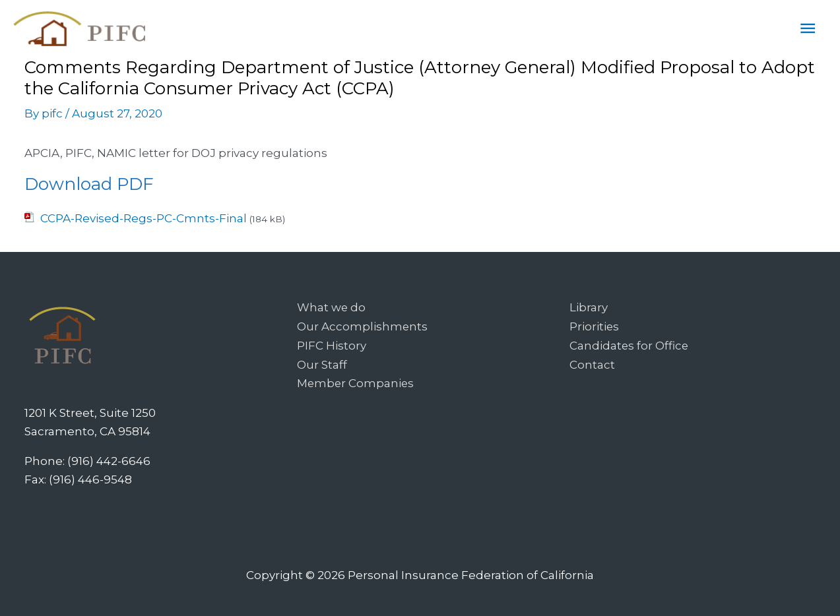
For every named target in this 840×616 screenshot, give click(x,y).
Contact (592, 363)
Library (589, 307)
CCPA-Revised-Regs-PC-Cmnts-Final (144, 218)
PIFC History (332, 344)
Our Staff (322, 363)
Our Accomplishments (363, 326)
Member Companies (356, 381)
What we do (332, 307)
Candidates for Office (630, 344)
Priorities (595, 326)
